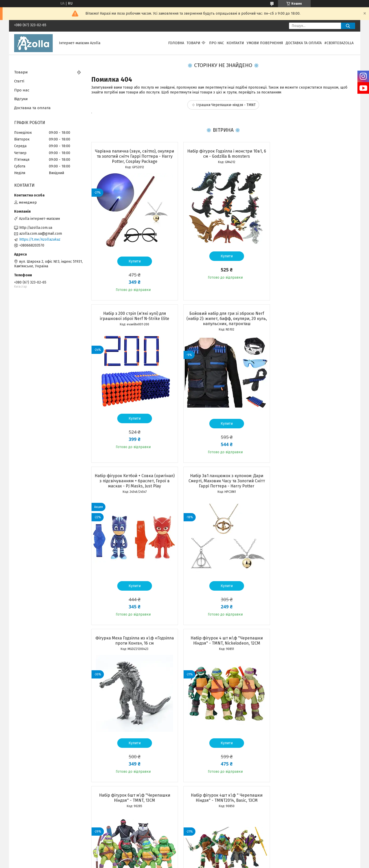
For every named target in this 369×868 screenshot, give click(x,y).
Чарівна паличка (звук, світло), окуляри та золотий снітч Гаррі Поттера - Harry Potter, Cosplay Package (133, 156)
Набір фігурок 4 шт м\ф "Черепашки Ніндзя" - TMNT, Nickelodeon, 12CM (223, 478)
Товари (193, 43)
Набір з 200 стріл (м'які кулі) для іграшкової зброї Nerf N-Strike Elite (312, 154)
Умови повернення (265, 43)
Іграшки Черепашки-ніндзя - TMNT (226, 105)
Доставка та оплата (304, 43)
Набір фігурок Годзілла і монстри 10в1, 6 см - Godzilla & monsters (223, 154)
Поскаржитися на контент (183, 863)
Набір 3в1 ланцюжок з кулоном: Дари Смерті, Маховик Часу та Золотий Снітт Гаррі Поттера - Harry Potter (313, 319)
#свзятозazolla (339, 43)
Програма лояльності (32, 831)
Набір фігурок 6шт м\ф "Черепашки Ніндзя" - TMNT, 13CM (313, 478)
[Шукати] (348, 26)
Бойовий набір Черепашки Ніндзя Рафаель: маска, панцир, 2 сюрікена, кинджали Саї (312, 638)
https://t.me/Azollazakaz (40, 239)
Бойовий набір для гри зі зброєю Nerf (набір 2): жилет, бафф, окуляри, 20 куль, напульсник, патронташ (133, 319)
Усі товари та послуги (130, 793)
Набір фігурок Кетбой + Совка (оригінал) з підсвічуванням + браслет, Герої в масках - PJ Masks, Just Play (223, 319)
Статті (19, 81)
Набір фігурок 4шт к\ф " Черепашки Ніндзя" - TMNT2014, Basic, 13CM (133, 635)
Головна (176, 43)
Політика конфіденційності (224, 863)
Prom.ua (209, 854)
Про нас (217, 43)
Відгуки (21, 99)
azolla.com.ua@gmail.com (41, 234)
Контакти (235, 43)
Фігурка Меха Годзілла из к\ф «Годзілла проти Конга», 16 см (133, 478)
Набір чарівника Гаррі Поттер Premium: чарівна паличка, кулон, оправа (223, 635)
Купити (133, 261)
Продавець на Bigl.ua (185, 858)
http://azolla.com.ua (36, 228)
